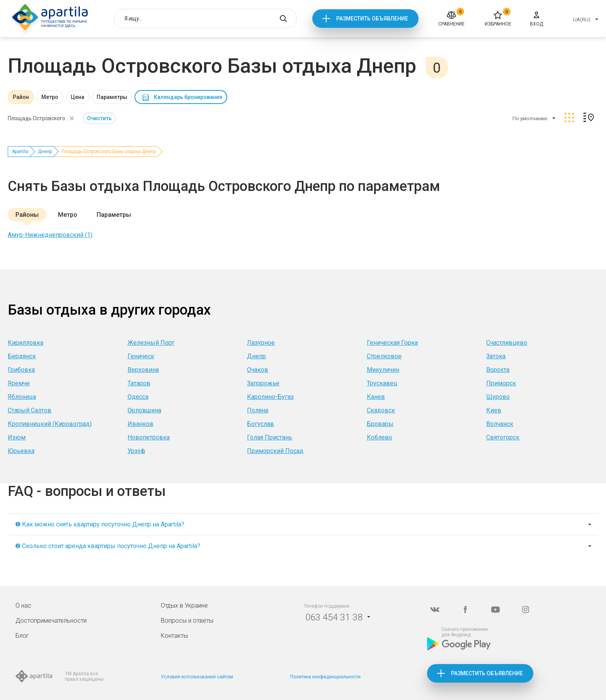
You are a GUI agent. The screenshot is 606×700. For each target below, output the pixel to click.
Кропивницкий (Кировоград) (50, 424)
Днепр (45, 152)
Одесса (138, 397)
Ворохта (498, 370)
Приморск (501, 383)
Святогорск (503, 437)
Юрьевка (21, 451)
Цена (77, 97)
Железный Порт (151, 343)
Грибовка (21, 370)
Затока (496, 356)
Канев (376, 397)
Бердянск (22, 356)
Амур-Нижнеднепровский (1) (50, 235)
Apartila (20, 152)
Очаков (258, 370)
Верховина (143, 370)
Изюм (17, 437)
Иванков (140, 424)
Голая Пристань (270, 437)
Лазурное (261, 343)
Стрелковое (384, 356)
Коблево (380, 437)
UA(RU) (582, 20)
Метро (50, 97)
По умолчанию (530, 118)
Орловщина (144, 410)
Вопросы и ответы (187, 621)
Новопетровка (149, 437)
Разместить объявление (372, 19)
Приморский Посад (275, 451)
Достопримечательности (51, 621)
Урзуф (136, 451)
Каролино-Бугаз (270, 397)
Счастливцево (507, 343)
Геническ (141, 356)
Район (21, 97)
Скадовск (381, 410)
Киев (494, 410)
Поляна (258, 410)
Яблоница (22, 397)
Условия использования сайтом (197, 677)
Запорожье (263, 383)
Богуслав (260, 424)
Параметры (112, 97)
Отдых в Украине (184, 605)
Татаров (139, 383)
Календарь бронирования (188, 97)
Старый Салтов (30, 410)
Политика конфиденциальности (325, 677)
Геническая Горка (392, 343)
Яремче (19, 383)
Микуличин (383, 370)
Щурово (498, 397)
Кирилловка (26, 343)
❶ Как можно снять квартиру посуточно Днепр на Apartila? (100, 524)
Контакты (174, 636)
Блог (22, 636)
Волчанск (500, 424)
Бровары (380, 424)
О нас (23, 605)
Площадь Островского (37, 118)
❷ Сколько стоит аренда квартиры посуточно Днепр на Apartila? (108, 546)
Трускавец (382, 383)
